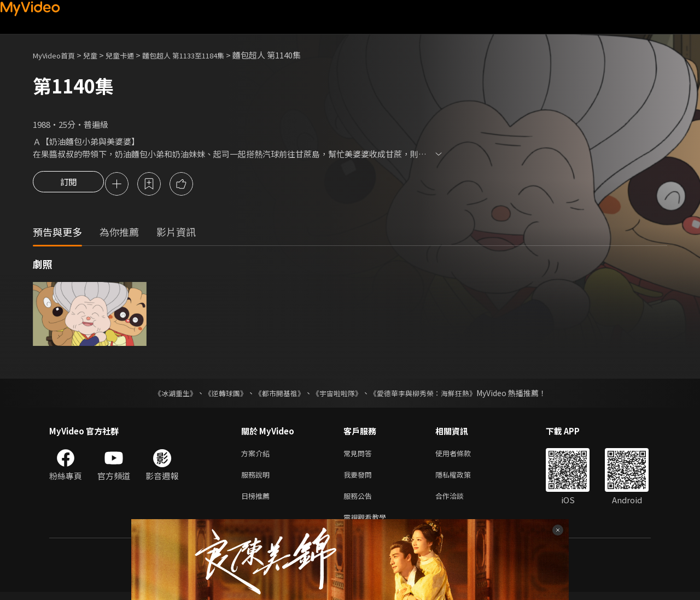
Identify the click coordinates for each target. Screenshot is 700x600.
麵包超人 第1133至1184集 (203, 55)
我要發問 (360, 478)
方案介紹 (258, 455)
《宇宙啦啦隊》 (338, 395)
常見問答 (360, 455)
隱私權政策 (462, 478)
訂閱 (68, 185)
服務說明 (258, 478)
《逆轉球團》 (219, 395)
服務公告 (360, 501)
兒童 (99, 55)
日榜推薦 (258, 501)
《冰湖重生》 (166, 395)
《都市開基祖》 (277, 395)
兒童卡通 (132, 55)
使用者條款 (462, 455)
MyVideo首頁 (58, 55)
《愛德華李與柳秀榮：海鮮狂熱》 (430, 395)
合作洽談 (458, 501)
